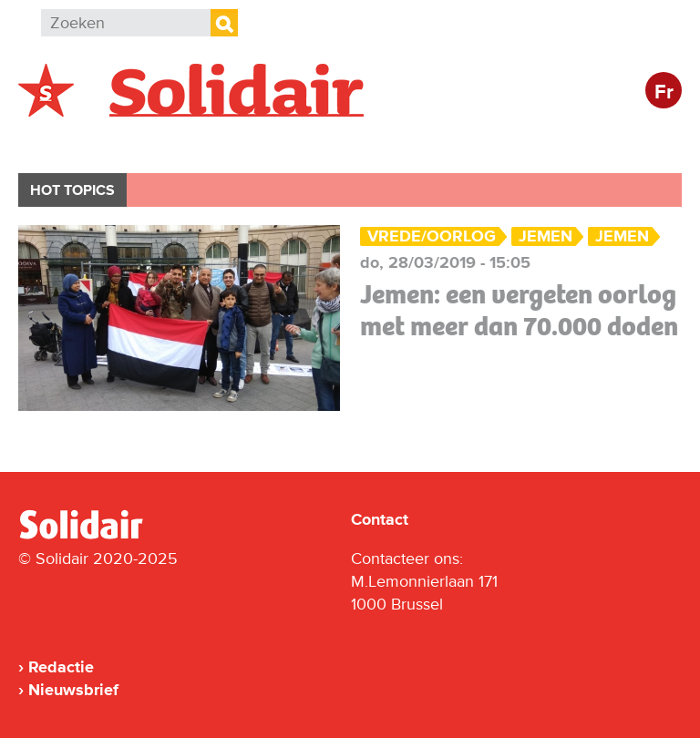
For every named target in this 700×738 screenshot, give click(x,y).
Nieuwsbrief (73, 690)
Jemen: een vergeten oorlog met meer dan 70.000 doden (519, 310)
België (62, 143)
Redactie (61, 667)
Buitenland (165, 143)
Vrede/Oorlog (432, 236)
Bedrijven (360, 143)
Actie (265, 143)
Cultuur (463, 143)
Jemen (546, 236)
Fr (664, 92)
